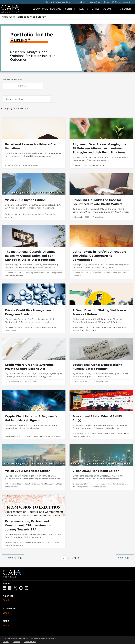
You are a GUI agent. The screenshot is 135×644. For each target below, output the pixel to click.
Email (6, 600)
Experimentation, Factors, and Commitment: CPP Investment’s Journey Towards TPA (28, 525)
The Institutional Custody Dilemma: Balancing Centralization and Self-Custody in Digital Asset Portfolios (31, 256)
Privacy (6, 642)
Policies (17, 642)
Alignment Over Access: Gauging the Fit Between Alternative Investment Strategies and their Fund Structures (99, 148)
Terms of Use (30, 642)
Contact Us (95, 2)
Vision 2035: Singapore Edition (28, 471)
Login (107, 2)
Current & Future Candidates (59, 2)
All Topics (23, 86)
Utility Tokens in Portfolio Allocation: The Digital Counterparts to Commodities (99, 256)
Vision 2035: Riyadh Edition (25, 200)
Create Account (122, 2)
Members (81, 2)
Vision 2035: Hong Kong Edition (96, 471)
